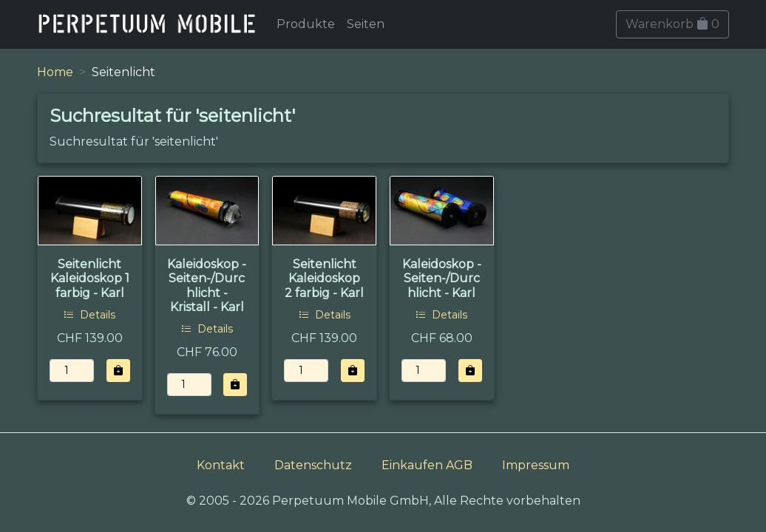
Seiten (366, 24)
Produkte (306, 24)
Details (89, 315)
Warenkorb (672, 24)
